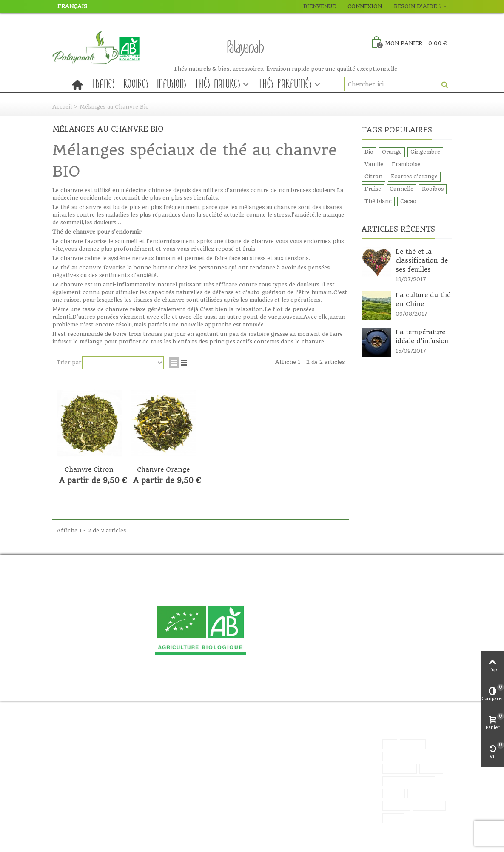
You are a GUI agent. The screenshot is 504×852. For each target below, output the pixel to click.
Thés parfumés (285, 84)
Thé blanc (378, 201)
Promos (151, 735)
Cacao (408, 201)
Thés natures (218, 84)
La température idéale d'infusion (422, 336)
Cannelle (401, 189)
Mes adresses (241, 752)
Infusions (172, 84)
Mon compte (241, 735)
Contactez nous (80, 744)
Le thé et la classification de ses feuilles (422, 260)
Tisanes (103, 84)
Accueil (62, 107)
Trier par (69, 362)
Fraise (373, 189)
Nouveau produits (165, 744)
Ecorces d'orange (414, 176)
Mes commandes (246, 744)
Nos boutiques (77, 735)
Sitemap (70, 752)
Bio (369, 152)
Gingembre (425, 152)
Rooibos (136, 84)
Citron (373, 176)
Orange (392, 152)
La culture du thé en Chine (423, 299)
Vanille (374, 164)
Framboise (406, 164)
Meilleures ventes (165, 752)
